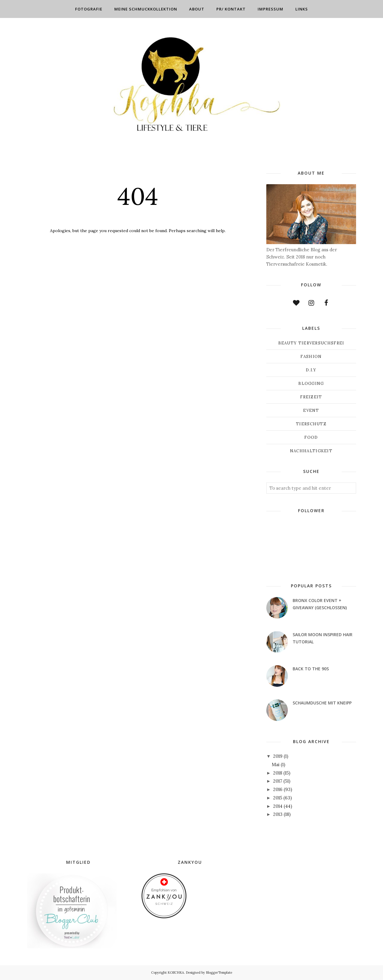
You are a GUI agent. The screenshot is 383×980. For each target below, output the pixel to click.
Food (311, 437)
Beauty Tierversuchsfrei (311, 343)
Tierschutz (311, 424)
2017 (278, 781)
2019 (278, 756)
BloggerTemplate (219, 973)
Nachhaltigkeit (311, 451)
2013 (278, 814)
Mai (276, 765)
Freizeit (311, 397)
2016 (278, 789)
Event (311, 410)
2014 (278, 806)
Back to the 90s (311, 669)
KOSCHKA (176, 973)
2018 (278, 773)
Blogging (311, 384)
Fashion (311, 357)
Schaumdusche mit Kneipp (322, 703)
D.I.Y (311, 370)
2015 (278, 798)
